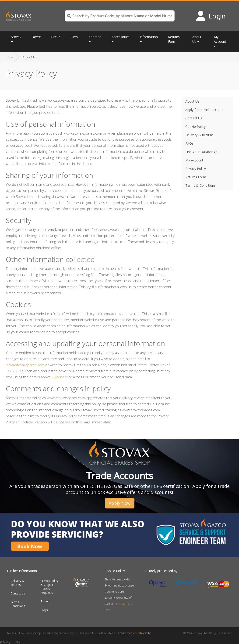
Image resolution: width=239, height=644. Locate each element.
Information (149, 37)
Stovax (16, 37)
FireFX (56, 37)
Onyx (75, 37)
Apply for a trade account (204, 110)
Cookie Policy (195, 127)
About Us (197, 39)
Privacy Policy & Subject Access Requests (49, 587)
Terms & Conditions (200, 185)
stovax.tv (145, 633)
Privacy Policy (196, 169)
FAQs (189, 143)
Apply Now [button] (120, 503)
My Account (220, 39)
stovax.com (125, 633)
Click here (60, 377)
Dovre (36, 37)
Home (10, 57)
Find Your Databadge (201, 152)
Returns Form (174, 39)
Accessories (121, 37)
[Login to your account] (211, 16)
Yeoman (95, 37)
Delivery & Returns (199, 135)
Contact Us (194, 118)
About (45, 601)
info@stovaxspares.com (25, 365)
